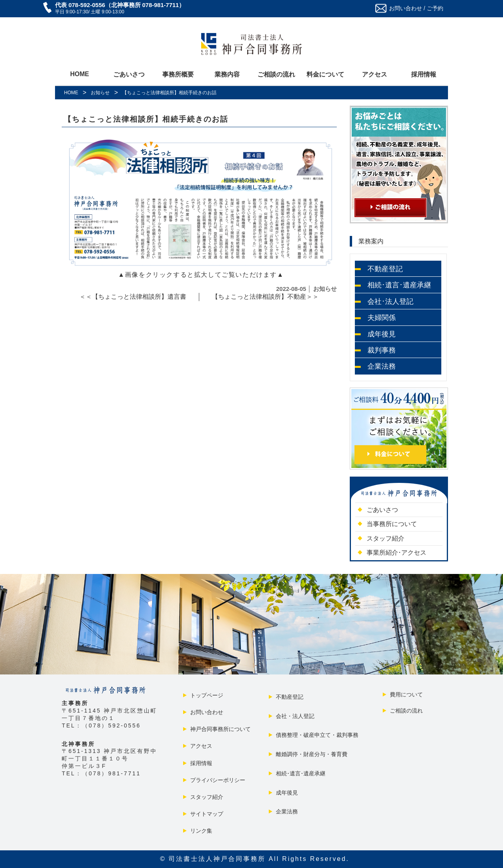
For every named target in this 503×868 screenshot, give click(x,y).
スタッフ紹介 (384, 538)
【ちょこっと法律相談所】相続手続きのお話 (146, 119)
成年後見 (286, 793)
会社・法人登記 (294, 716)
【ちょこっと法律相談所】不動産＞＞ (265, 297)
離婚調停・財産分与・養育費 (311, 754)
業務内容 (227, 74)
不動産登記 (289, 697)
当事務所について (391, 524)
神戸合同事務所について (220, 729)
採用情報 (424, 74)
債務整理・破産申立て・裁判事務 (316, 735)
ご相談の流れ (276, 74)
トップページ (206, 695)
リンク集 (200, 831)
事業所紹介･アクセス (395, 553)
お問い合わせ (206, 712)
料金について (325, 74)
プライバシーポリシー (217, 780)
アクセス (374, 74)
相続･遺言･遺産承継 (300, 773)
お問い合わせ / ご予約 (416, 8)
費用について (406, 694)
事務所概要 (178, 74)
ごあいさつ (129, 74)
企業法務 (286, 811)
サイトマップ (206, 814)
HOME (80, 74)
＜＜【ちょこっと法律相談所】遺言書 (133, 297)
